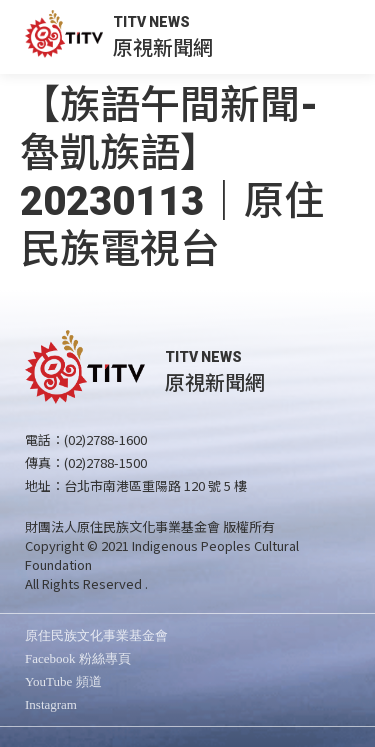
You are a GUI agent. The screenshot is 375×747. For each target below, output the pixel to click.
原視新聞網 (163, 46)
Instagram (51, 704)
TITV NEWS (151, 22)
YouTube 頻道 (63, 681)
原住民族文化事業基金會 (96, 635)
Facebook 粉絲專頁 (78, 658)
